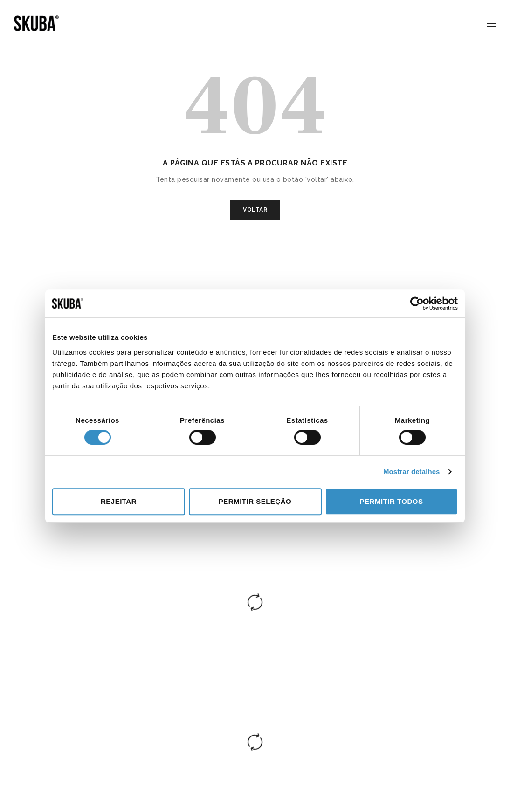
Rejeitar (119, 501)
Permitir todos (392, 501)
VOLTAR (255, 210)
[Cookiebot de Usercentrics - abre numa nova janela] (417, 303)
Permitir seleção (255, 501)
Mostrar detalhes (412, 471)
